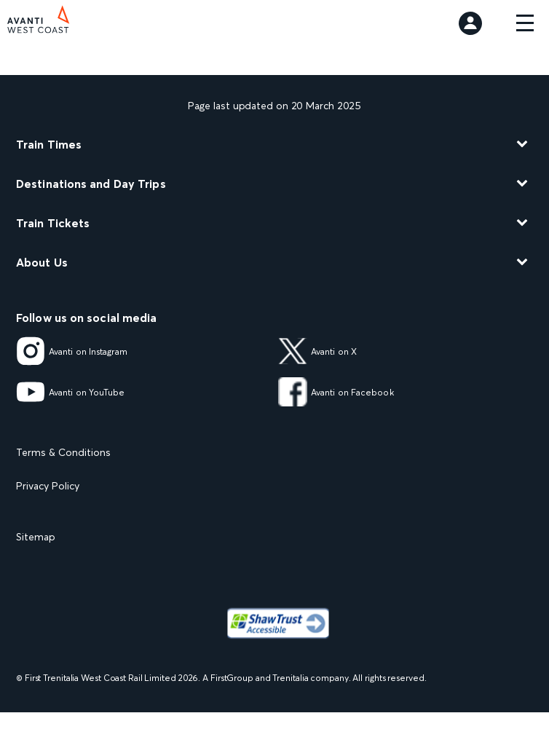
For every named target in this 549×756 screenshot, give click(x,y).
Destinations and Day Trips (91, 184)
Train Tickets (53, 223)
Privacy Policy (48, 486)
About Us (42, 262)
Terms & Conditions (63, 452)
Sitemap (36, 537)
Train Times (49, 144)
